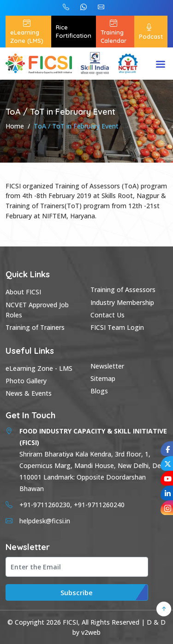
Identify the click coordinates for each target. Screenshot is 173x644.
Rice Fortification (74, 31)
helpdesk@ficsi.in (101, 7)
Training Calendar (113, 31)
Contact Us (107, 315)
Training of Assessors (123, 290)
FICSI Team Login (117, 327)
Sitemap (103, 378)
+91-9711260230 (84, 7)
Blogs (99, 391)
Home (15, 126)
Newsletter (107, 366)
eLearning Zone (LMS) (27, 31)
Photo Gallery (26, 381)
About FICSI (23, 292)
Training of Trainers (35, 327)
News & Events (29, 393)
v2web (91, 632)
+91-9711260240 (66, 7)
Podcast (151, 31)
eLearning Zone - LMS (39, 368)
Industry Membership (122, 302)
